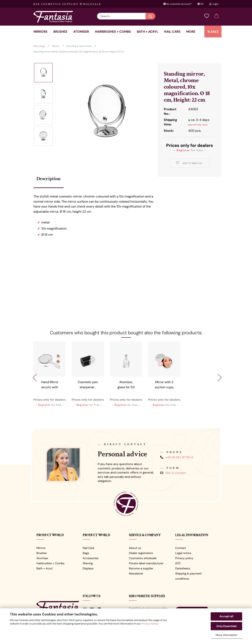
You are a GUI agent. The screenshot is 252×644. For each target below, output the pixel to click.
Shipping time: (170, 122)
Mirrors (40, 32)
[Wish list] (207, 16)
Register (183, 150)
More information (226, 635)
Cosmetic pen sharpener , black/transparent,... (88, 385)
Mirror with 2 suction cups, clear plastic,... (164, 385)
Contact (181, 548)
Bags (86, 553)
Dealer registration (141, 553)
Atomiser (81, 32)
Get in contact (176, 473)
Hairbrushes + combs (113, 32)
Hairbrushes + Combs (50, 563)
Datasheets (183, 568)
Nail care (172, 32)
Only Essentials (227, 626)
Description (49, 179)
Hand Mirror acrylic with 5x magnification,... (50, 385)
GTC (178, 563)
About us (135, 548)
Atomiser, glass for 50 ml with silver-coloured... (126, 385)
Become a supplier (141, 568)
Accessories (91, 558)
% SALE (213, 32)
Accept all (226, 616)
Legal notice (183, 553)
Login (214, 4)
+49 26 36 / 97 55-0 (179, 457)
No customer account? (177, 4)
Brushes (60, 32)
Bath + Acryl (148, 32)
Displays (88, 568)
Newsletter (136, 574)
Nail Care (88, 548)
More (191, 32)
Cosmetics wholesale (143, 558)
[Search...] (150, 16)
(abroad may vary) (198, 125)
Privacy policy (184, 558)
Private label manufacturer (146, 563)
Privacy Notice (150, 624)
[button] (217, 16)
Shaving (88, 563)
